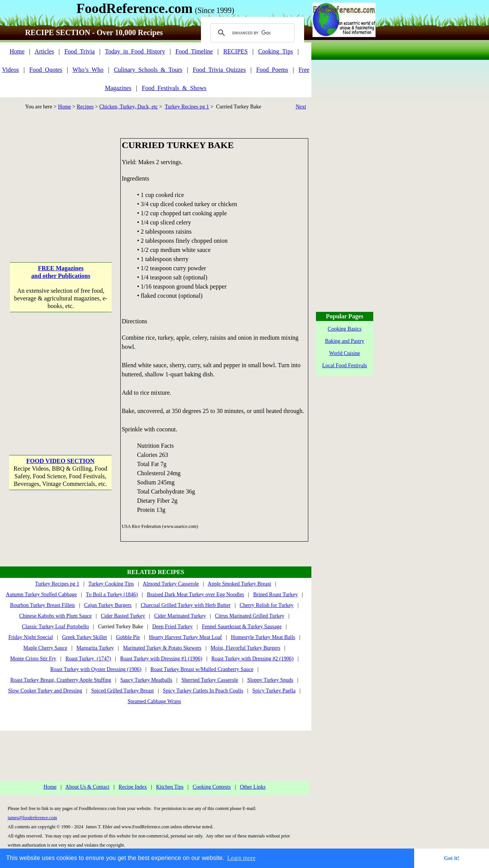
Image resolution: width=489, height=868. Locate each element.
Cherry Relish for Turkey (266, 605)
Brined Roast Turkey (276, 595)
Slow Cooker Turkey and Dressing (45, 691)
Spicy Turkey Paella (274, 691)
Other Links (253, 787)
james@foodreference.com (32, 818)
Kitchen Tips (170, 787)
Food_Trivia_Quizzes (219, 70)
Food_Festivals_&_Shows (174, 88)
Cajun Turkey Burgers (108, 605)
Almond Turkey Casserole (171, 584)
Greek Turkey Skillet (84, 637)
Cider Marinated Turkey (180, 616)
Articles (45, 51)
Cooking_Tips (276, 51)
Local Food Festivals (344, 365)
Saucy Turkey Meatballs (146, 680)
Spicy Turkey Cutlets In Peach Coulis (203, 691)
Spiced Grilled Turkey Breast (123, 691)
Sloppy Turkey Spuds (270, 680)
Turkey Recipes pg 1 (187, 107)
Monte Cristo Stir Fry (33, 659)
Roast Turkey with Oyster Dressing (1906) (96, 669)
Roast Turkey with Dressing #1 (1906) (161, 659)
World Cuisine (345, 353)
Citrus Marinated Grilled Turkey (250, 616)
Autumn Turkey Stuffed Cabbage (41, 595)
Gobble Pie (128, 637)
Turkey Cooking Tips (111, 584)
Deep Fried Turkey (173, 627)
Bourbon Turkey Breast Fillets (42, 605)
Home (17, 51)
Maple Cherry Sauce (45, 648)
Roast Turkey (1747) (88, 659)
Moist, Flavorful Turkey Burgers (245, 648)
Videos (10, 70)
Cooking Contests (212, 787)
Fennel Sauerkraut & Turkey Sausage (242, 627)
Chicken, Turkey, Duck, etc (129, 107)
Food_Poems (272, 70)
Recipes (85, 107)
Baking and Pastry (345, 341)
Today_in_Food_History (135, 51)
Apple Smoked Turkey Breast (240, 584)
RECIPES (235, 51)
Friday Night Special (31, 637)
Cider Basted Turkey (123, 616)
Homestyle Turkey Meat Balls (263, 637)
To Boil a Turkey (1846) (112, 595)
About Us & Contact (87, 787)
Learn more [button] (241, 858)
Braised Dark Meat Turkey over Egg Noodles (196, 595)
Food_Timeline (194, 51)
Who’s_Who (88, 70)
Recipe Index (133, 787)
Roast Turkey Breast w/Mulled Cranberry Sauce (202, 669)
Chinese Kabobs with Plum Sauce (55, 616)
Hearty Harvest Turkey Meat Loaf (185, 637)
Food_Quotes (46, 70)
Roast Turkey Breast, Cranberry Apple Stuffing (61, 680)
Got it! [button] (452, 858)
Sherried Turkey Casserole (210, 680)
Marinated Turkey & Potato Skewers (162, 648)
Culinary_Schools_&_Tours (148, 70)
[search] (251, 33)
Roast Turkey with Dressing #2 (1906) (252, 659)
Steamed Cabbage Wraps (154, 701)
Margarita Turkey (95, 648)
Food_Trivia (79, 51)
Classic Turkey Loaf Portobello (55, 627)
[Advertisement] (61, 186)
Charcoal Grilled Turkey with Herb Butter (185, 605)
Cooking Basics (345, 329)
